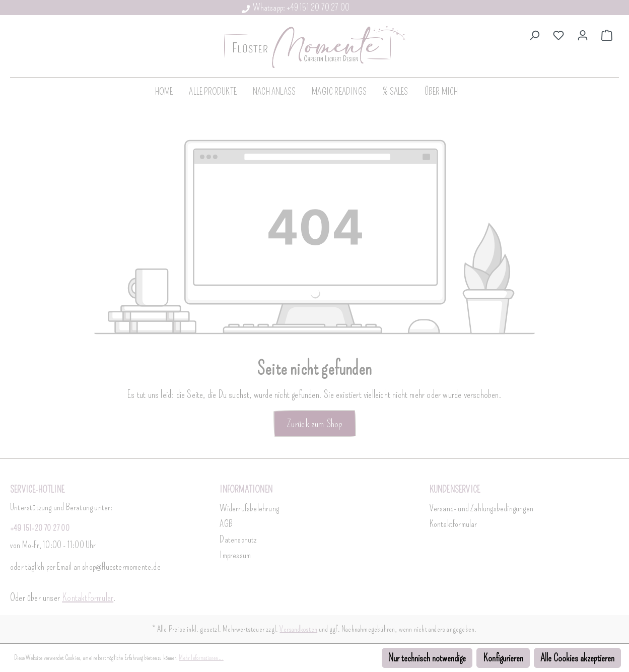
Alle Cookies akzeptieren (577, 658)
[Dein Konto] (583, 34)
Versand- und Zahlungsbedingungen (481, 508)
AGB (226, 524)
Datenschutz (238, 540)
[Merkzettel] (558, 34)
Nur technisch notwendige (427, 658)
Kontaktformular (88, 597)
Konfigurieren (503, 658)
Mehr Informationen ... (201, 658)
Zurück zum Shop (315, 423)
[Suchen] (534, 34)
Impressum (235, 555)
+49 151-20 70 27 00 (40, 528)
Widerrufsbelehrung (249, 508)
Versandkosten (298, 629)
